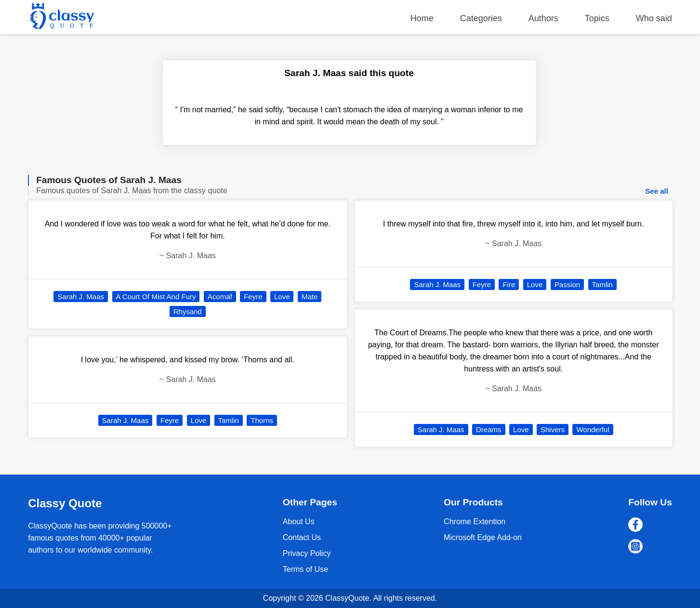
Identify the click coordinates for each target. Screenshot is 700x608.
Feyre (253, 297)
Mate (310, 297)
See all (657, 191)
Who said (654, 18)
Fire (509, 284)
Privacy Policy (307, 553)
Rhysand (188, 311)
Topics (597, 18)
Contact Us (302, 537)
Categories (481, 18)
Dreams (489, 430)
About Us (299, 522)
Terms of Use (305, 569)
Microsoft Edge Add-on (483, 537)
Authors (543, 18)
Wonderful (593, 430)
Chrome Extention (475, 522)
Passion (567, 284)
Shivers (553, 430)
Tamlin (229, 420)
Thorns (262, 420)
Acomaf (220, 297)
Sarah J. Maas (81, 297)
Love (282, 297)
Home (422, 18)
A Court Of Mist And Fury (156, 297)
